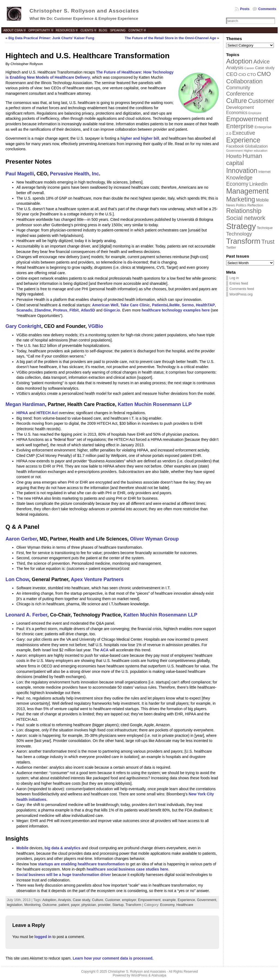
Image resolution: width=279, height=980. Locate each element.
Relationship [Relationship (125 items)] (244, 211)
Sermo (188, 305)
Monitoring (32, 905)
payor (75, 905)
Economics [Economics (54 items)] (237, 113)
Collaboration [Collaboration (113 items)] (244, 81)
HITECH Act (47, 413)
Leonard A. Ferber (26, 615)
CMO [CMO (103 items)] (264, 74)
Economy (167, 905)
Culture (97, 900)
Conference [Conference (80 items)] (240, 94)
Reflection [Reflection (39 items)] (255, 205)
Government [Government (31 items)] (234, 151)
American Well (105, 305)
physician (89, 905)
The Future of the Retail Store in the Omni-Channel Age (170, 38)
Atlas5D (88, 310)
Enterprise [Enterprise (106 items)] (240, 126)
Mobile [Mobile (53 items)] (262, 200)
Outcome (50, 905)
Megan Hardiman (25, 404)
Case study (81, 900)
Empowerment (149, 900)
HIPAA (22, 413)
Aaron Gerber (21, 539)
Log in (234, 278)
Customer (113, 900)
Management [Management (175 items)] (247, 191)
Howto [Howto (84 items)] (234, 156)
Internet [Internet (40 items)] (264, 172)
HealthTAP (205, 305)
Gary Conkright (23, 326)
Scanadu (24, 310)
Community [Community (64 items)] (238, 88)
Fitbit (74, 310)
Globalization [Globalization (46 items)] (256, 146)
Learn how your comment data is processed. (113, 958)
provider (104, 905)
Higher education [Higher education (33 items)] (255, 151)
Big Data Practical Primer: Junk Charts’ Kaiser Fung (51, 38)
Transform (133, 905)
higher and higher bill (140, 138)
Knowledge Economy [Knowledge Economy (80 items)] (239, 181)
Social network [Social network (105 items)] (246, 218)
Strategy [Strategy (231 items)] (241, 226)
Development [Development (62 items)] (240, 107)
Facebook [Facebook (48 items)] (235, 146)
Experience (186, 900)
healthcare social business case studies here (128, 869)
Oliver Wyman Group (154, 539)
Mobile (22, 848)
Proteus (60, 310)
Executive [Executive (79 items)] (244, 133)
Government (207, 900)
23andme (43, 310)
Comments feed (242, 289)
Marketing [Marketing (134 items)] (241, 199)
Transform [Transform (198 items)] (243, 241)
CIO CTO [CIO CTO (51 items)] (247, 74)
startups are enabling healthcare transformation (81, 864)
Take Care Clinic (135, 305)
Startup (118, 905)
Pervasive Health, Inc (74, 174)
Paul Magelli (20, 174)
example (169, 900)
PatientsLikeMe (166, 305)
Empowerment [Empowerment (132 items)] (247, 119)
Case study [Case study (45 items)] (265, 68)
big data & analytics (63, 848)
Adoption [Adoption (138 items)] (239, 61)
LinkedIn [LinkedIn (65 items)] (258, 184)
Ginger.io (112, 310)
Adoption (49, 900)
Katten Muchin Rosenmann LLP (155, 404)
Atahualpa (159, 975)
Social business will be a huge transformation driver (64, 875)
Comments (267, 9)
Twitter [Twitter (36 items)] (231, 248)
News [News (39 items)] (231, 205)
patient (64, 905)
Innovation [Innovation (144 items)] (242, 170)
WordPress (139, 975)
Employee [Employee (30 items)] (255, 113)
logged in (43, 937)
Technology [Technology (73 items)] (239, 234)
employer (129, 900)
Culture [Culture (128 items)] (237, 101)
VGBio (95, 326)
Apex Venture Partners (97, 579)
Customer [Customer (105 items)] (261, 101)
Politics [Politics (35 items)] (241, 205)
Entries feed (239, 283)
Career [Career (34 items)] (249, 68)
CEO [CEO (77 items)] (232, 74)
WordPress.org (241, 294)
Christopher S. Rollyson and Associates (84, 11)
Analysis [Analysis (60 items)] (235, 68)
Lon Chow (17, 579)
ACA (104, 650)
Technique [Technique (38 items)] (265, 228)
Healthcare (185, 905)
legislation (15, 905)
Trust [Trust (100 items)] (268, 242)
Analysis (65, 900)
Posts (245, 9)
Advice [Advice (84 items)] (262, 62)
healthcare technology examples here (176, 310)
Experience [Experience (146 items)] (243, 140)
